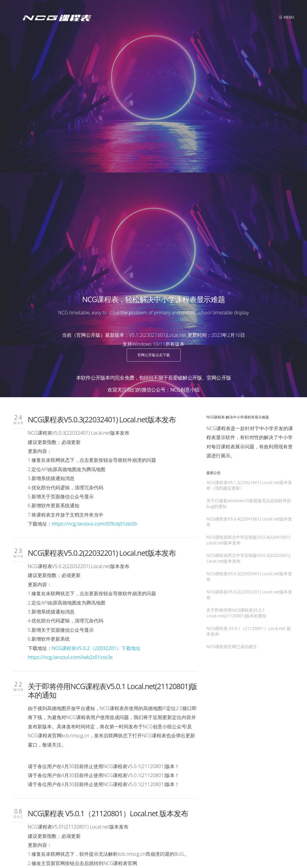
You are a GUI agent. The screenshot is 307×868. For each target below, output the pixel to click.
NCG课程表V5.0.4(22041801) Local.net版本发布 (249, 308)
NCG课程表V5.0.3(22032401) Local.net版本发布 (102, 206)
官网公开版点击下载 (154, 141)
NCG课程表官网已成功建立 (71, 697)
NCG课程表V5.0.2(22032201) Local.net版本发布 (102, 339)
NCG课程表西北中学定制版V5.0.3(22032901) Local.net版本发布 (248, 345)
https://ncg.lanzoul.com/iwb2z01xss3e (70, 444)
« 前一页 (94, 776)
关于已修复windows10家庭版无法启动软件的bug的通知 (249, 290)
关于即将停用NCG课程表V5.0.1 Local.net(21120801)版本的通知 (113, 477)
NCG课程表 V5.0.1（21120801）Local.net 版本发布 (108, 600)
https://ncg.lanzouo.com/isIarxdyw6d (69, 668)
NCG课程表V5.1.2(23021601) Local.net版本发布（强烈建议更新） (249, 272)
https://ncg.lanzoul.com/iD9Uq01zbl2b (95, 310)
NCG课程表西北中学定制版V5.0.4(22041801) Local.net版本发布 (248, 326)
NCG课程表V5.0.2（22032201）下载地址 (96, 435)
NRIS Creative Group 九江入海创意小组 (259, 839)
